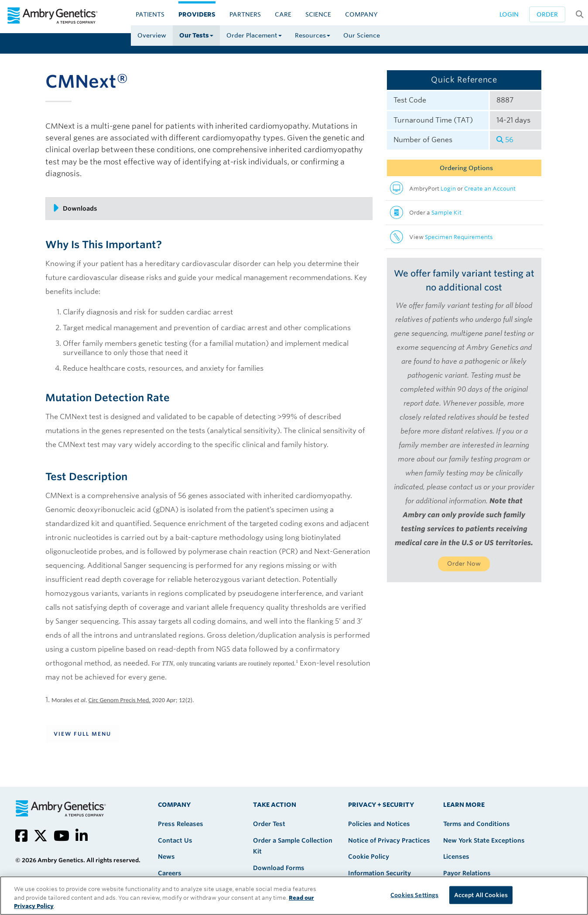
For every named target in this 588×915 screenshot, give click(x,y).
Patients (150, 14)
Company (361, 14)
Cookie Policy (369, 857)
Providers (197, 14)
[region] (294, 896)
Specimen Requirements (459, 237)
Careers (170, 873)
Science (318, 14)
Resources (313, 35)
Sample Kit (446, 213)
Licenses (456, 857)
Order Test (269, 824)
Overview (152, 35)
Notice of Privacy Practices (389, 840)
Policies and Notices (379, 824)
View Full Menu (82, 734)
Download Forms (279, 868)
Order (547, 14)
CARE (283, 14)
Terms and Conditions (477, 824)
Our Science (362, 35)
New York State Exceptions (484, 840)
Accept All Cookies (481, 895)
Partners (245, 14)
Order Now (464, 563)
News (166, 857)
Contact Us (175, 840)
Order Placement (254, 35)
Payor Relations (467, 873)
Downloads (75, 208)
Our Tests (196, 35)
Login (509, 14)
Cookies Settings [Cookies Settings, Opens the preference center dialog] (414, 895)
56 (505, 140)
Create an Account (490, 189)
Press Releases (181, 824)
